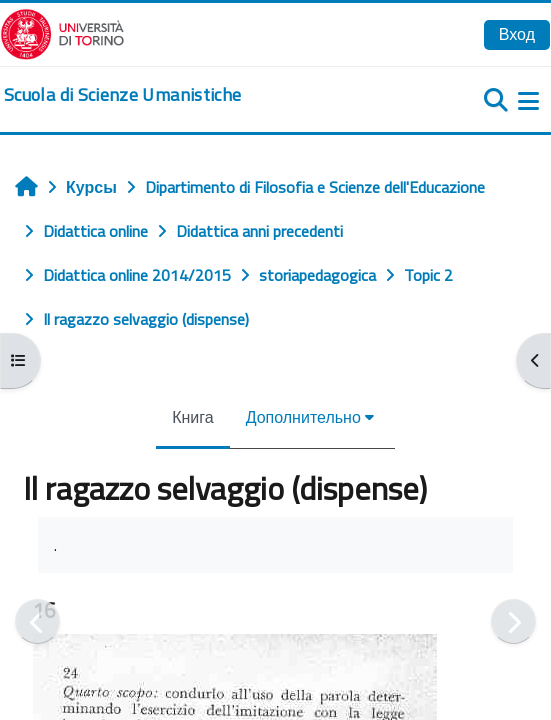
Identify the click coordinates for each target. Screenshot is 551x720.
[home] (122, 95)
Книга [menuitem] (192, 417)
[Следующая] (513, 621)
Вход (517, 34)
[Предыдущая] (37, 621)
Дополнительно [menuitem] (303, 417)
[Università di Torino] (62, 32)
